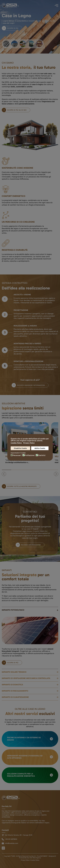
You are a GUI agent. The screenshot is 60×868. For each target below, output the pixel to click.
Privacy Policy (25, 860)
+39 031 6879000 (11, 839)
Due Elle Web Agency (34, 858)
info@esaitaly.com (12, 843)
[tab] (6, 44)
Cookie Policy (35, 860)
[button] (4, 474)
